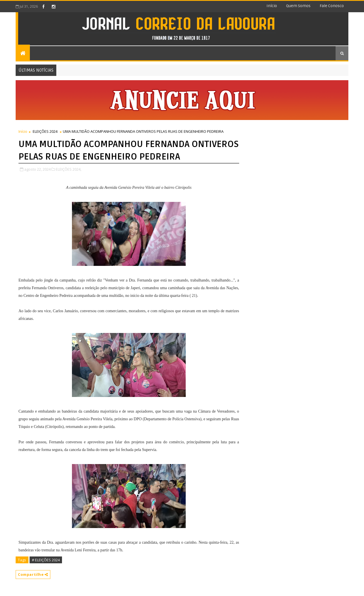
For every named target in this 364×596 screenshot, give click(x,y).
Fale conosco (332, 6)
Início (272, 6)
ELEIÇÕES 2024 (45, 131)
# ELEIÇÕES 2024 (46, 560)
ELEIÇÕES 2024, (69, 169)
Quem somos (298, 6)
